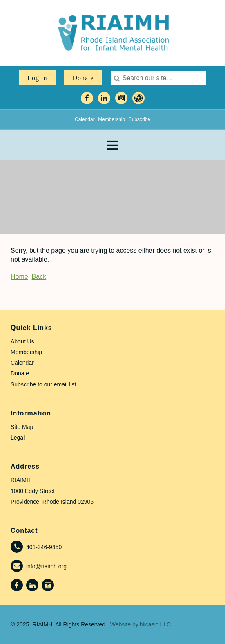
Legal (18, 438)
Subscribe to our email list (43, 384)
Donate (83, 78)
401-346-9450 (44, 547)
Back (39, 277)
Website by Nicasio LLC (140, 624)
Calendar (85, 119)
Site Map (22, 427)
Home (19, 277)
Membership (111, 119)
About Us (22, 341)
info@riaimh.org (46, 566)
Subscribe (139, 119)
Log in (37, 78)
